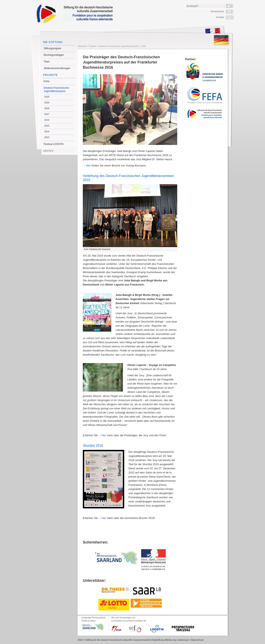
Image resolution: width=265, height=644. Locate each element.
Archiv (48, 151)
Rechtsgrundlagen (54, 55)
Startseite (82, 46)
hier (104, 435)
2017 (47, 114)
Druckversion (217, 11)
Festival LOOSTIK (54, 144)
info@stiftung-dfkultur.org (163, 640)
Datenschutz (197, 640)
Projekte (50, 75)
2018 (47, 108)
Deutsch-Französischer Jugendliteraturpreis (56, 90)
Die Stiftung (53, 42)
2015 (47, 126)
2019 (47, 103)
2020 (47, 97)
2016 (47, 120)
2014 (47, 131)
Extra (47, 81)
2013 (47, 137)
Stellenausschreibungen (57, 68)
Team (47, 62)
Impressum (183, 640)
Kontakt (220, 17)
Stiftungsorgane (52, 48)
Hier (88, 165)
